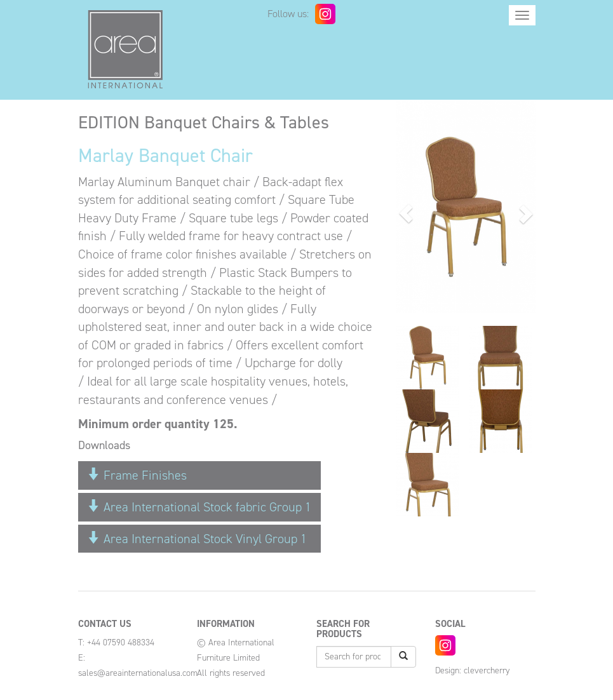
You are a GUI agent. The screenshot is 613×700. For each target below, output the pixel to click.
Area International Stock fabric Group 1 (199, 507)
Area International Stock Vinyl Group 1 (197, 539)
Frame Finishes (137, 475)
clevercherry (487, 670)
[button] (406, 213)
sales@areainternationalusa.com (138, 673)
